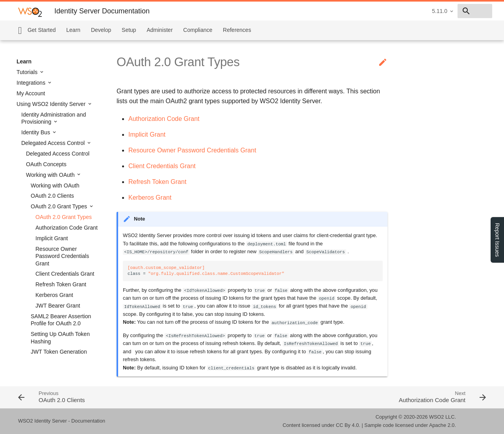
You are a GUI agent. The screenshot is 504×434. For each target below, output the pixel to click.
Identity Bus (36, 132)
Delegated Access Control (54, 143)
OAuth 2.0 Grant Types (60, 206)
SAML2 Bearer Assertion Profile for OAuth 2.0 (61, 320)
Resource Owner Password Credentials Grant (62, 256)
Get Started (42, 30)
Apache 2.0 (442, 425)
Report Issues (497, 240)
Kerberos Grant (54, 295)
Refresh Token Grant (61, 284)
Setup (129, 30)
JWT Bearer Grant (58, 306)
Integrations (32, 83)
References (237, 30)
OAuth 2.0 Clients (52, 196)
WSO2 (437, 417)
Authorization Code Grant (67, 228)
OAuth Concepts (46, 164)
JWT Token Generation (59, 352)
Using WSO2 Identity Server (52, 104)
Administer (159, 30)
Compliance (198, 30)
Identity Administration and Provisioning (54, 118)
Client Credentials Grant (65, 274)
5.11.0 (384, 11)
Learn (73, 30)
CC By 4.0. (348, 425)
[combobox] (447, 11)
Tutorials (28, 72)
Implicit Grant (52, 238)
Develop (101, 30)
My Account (31, 93)
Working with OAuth (51, 175)
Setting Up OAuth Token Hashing (60, 338)
